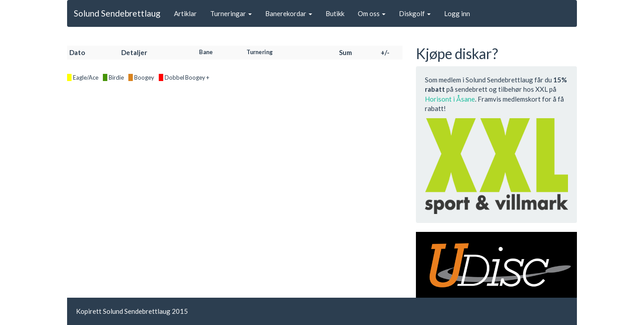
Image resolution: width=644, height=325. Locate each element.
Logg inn (457, 13)
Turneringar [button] (231, 13)
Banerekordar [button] (289, 13)
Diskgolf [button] (415, 13)
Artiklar (185, 13)
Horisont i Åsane (450, 99)
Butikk (335, 13)
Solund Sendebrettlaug (117, 13)
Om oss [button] (372, 13)
